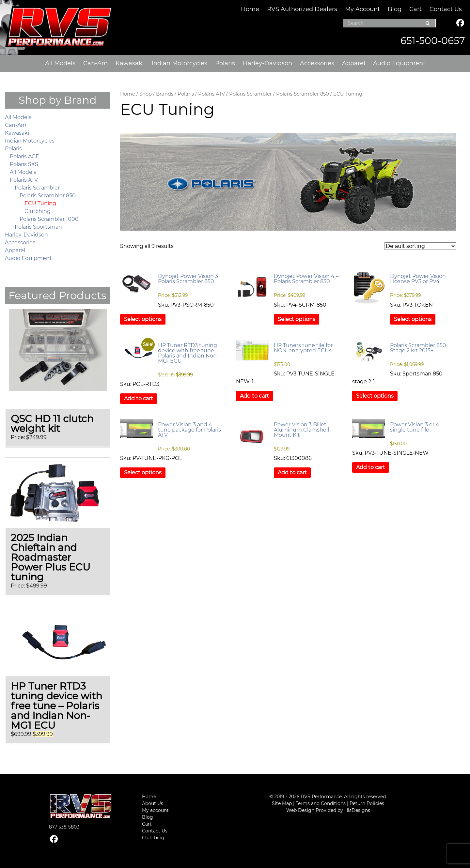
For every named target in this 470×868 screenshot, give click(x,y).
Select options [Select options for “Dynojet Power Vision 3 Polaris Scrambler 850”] (143, 319)
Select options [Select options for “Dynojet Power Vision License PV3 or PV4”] (413, 319)
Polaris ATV (211, 94)
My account (155, 810)
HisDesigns (357, 810)
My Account (362, 9)
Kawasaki (130, 63)
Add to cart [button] (139, 398)
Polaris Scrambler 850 (303, 94)
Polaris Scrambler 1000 (49, 219)
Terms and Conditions (321, 803)
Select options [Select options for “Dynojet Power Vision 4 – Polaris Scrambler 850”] (297, 319)
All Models (60, 63)
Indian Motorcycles (180, 63)
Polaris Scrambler (251, 94)
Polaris (225, 63)
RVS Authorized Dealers (302, 9)
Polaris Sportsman (38, 227)
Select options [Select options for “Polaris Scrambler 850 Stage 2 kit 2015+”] (375, 396)
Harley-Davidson (267, 63)
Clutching (38, 211)
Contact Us (446, 9)
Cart (415, 9)
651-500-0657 (433, 41)
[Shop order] (420, 246)
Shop (146, 94)
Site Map (282, 803)
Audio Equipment (399, 63)
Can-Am (95, 63)
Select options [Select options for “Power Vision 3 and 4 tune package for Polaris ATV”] (143, 472)
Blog (395, 9)
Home (250, 9)
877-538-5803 (64, 827)
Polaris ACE (24, 156)
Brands (165, 94)
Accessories (317, 63)
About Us (153, 803)
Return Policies (367, 803)
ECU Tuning (40, 203)
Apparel (354, 63)
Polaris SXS (24, 164)
